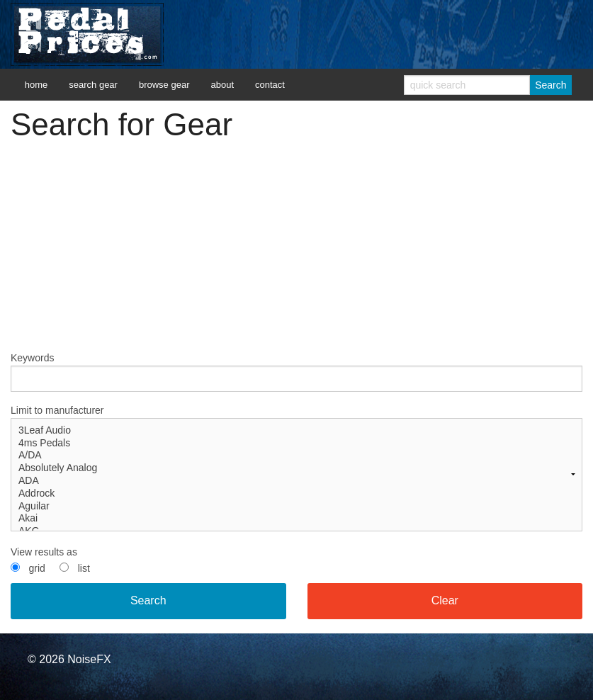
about (222, 85)
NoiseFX (89, 659)
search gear (93, 85)
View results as (44, 552)
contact (270, 85)
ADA (296, 481)
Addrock (296, 494)
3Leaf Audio (296, 431)
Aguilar (296, 507)
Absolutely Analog (296, 468)
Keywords (296, 372)
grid (36, 568)
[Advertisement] (296, 252)
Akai (296, 519)
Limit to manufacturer (296, 468)
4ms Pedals (296, 444)
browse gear (164, 85)
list (84, 568)
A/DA (296, 456)
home (36, 85)
